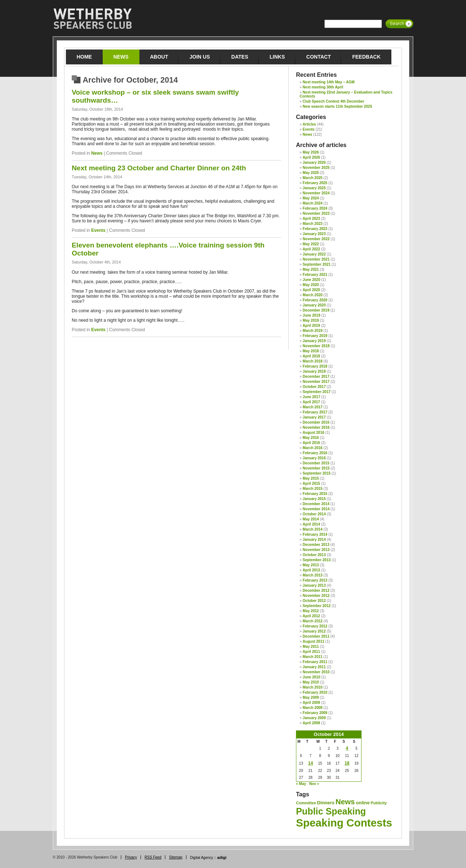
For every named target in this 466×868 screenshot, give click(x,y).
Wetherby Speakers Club (92, 19)
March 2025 (312, 178)
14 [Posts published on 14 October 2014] (310, 763)
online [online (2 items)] (363, 803)
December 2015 (316, 463)
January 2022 (314, 254)
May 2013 (311, 565)
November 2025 (316, 168)
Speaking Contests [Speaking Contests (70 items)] (344, 823)
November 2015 (316, 468)
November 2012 (316, 596)
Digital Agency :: (208, 858)
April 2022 (311, 249)
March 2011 (312, 657)
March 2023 (312, 224)
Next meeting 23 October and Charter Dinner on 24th (159, 168)
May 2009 (311, 697)
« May (301, 784)
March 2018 (312, 361)
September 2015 (317, 473)
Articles (309, 124)
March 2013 (312, 575)
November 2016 (316, 427)
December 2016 (316, 422)
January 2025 (314, 188)
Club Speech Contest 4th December (333, 101)
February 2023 (315, 229)
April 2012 (311, 616)
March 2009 (312, 708)
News (121, 57)
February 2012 (315, 626)
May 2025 (311, 173)
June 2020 (311, 280)
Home (84, 57)
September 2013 (317, 560)
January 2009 (314, 718)
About (159, 57)
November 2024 (316, 193)
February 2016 (315, 453)
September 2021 (317, 264)
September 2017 (317, 392)
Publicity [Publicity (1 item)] (379, 803)
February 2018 (315, 366)
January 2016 (314, 458)
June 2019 (311, 315)
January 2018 (314, 371)
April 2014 (311, 524)
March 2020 (312, 295)
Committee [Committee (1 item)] (306, 803)
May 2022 (311, 244)
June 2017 (311, 397)
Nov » (314, 784)
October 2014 (314, 514)
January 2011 (314, 667)
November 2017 (316, 382)
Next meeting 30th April (323, 87)
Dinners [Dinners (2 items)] (326, 803)
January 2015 (314, 499)
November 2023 (316, 213)
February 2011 (315, 662)
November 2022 (316, 239)
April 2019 (311, 326)
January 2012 (314, 631)
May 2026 (311, 152)
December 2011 (316, 636)
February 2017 (315, 412)
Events (98, 230)
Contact (318, 57)
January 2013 (314, 585)
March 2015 (312, 489)
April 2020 (311, 290)
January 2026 (314, 162)
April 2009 (311, 703)
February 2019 (315, 336)
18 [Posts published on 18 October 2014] (347, 763)
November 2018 (316, 346)
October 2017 (314, 387)
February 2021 (315, 275)
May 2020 (311, 285)
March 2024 (312, 203)
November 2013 (316, 550)
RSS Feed (153, 857)
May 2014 (311, 519)
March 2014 (312, 529)
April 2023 (311, 219)
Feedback (366, 57)
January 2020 (314, 305)
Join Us (200, 57)
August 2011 (313, 641)
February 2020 (315, 300)
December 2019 (316, 310)
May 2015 (311, 478)
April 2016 (311, 443)
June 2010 (311, 677)
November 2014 (316, 509)
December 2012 (316, 590)
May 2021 (311, 269)
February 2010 (315, 692)
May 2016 (311, 438)
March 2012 (312, 621)
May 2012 (311, 611)
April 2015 (311, 483)
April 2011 (311, 652)
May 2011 (311, 647)
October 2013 (314, 555)
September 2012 (317, 606)
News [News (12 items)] (345, 802)
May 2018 (311, 351)
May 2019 (311, 320)
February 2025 (315, 183)
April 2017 (311, 402)
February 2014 (315, 534)
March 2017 (312, 407)
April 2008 (311, 723)
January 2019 (314, 341)
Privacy (131, 857)
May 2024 (311, 198)
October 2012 (314, 601)
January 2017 (314, 417)
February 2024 (315, 208)
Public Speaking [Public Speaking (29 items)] (331, 811)
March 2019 (312, 331)
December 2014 (316, 504)
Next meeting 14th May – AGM (328, 82)
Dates (240, 57)
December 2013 (316, 545)
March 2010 (312, 687)
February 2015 (315, 494)
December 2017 (316, 376)
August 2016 (313, 433)
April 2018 (311, 356)
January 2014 (314, 540)
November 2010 (316, 672)
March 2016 (312, 448)
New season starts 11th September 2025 (337, 106)
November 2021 (316, 259)
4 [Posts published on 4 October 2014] (347, 748)
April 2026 (311, 157)
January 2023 (314, 234)
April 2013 (311, 570)
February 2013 (315, 580)
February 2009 (315, 713)
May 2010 (311, 682)
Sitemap (176, 857)
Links (277, 57)
